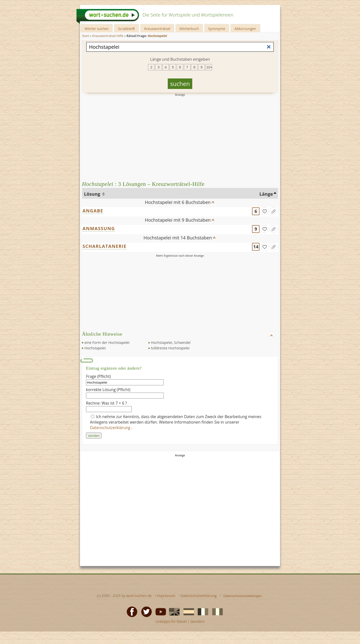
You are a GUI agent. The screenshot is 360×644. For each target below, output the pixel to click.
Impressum (166, 596)
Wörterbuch (189, 29)
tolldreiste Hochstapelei (170, 348)
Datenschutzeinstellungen (243, 596)
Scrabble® (126, 29)
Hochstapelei (95, 348)
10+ (209, 67)
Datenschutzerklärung (111, 428)
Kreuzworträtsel (157, 29)
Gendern (197, 621)
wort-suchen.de (139, 596)
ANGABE (93, 211)
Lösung (93, 194)
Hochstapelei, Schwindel (171, 342)
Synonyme (217, 29)
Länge (266, 194)
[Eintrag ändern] (273, 211)
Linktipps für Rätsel (171, 621)
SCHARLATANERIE (104, 246)
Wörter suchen (96, 29)
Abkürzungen (245, 29)
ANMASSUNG (99, 228)
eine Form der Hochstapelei (107, 342)
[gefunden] (264, 211)
